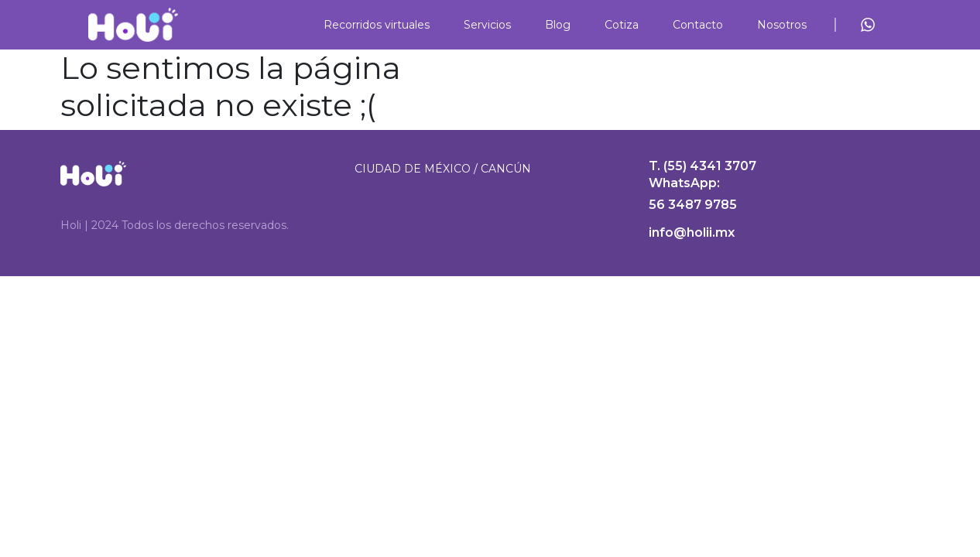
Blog (558, 25)
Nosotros (782, 25)
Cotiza (622, 25)
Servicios (487, 25)
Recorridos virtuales (377, 25)
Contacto (698, 25)
